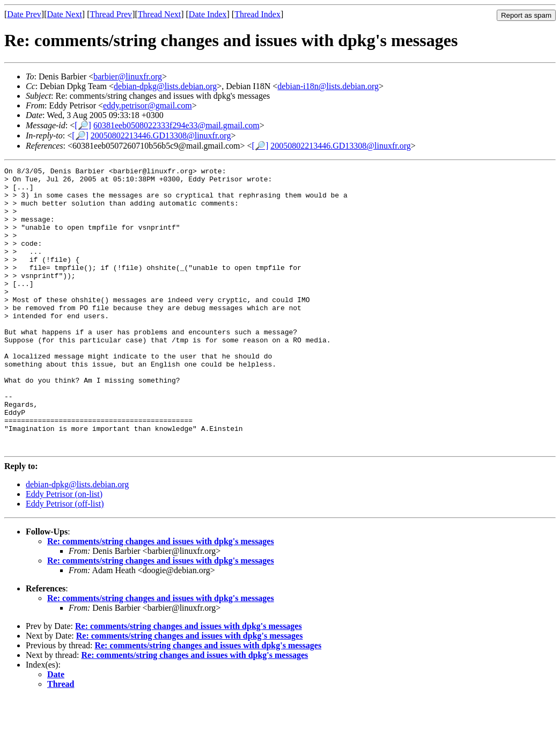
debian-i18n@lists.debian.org (328, 86)
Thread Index (257, 14)
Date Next (65, 14)
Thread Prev (111, 14)
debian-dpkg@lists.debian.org (165, 86)
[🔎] (83, 125)
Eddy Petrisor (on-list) (64, 550)
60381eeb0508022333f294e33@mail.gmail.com (176, 125)
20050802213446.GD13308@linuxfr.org (161, 136)
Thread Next (159, 14)
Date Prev (24, 14)
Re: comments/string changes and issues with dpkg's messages (161, 598)
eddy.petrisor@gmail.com (148, 105)
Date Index (208, 14)
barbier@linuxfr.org (128, 76)
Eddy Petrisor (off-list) (65, 560)
